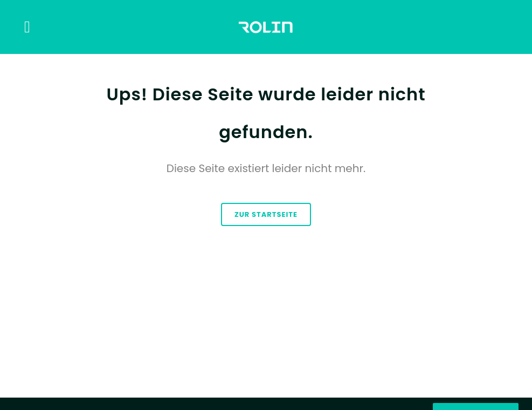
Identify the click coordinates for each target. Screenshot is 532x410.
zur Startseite (266, 214)
